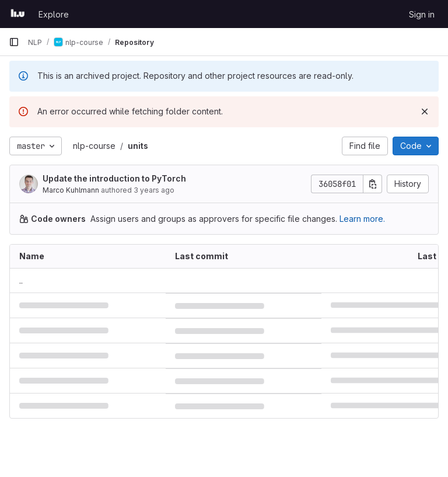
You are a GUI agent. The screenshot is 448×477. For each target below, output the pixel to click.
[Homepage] (18, 14)
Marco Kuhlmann (71, 190)
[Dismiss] (425, 112)
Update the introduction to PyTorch (114, 178)
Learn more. (362, 219)
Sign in (422, 14)
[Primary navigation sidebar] (14, 42)
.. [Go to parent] (21, 281)
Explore (54, 14)
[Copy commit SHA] (373, 184)
